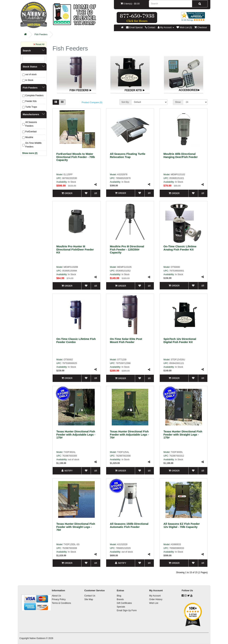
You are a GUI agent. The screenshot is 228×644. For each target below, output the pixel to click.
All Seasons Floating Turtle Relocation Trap (128, 155)
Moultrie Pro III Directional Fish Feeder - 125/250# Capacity (127, 249)
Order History (156, 599)
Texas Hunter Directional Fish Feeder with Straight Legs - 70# (76, 527)
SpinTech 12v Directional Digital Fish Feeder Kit (180, 340)
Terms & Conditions (61, 603)
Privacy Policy (59, 599)
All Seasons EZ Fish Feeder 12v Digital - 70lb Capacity (182, 525)
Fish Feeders (41, 34)
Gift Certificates (124, 603)
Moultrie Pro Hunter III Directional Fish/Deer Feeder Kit (75, 249)
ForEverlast (31, 132)
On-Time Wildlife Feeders (33, 145)
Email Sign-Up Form (127, 610)
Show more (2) (30, 153)
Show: (178, 102)
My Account (155, 596)
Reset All (39, 44)
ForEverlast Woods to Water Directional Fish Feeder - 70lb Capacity (76, 157)
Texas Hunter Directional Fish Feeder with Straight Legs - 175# (183, 434)
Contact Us (90, 596)
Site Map (89, 599)
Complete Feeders (35, 95)
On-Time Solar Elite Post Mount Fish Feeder (126, 340)
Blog (119, 596)
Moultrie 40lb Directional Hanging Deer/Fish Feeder (181, 155)
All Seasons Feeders (31, 124)
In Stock (29, 80)
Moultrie (29, 137)
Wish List (154, 603)
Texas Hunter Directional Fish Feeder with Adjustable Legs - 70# (129, 434)
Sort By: (125, 102)
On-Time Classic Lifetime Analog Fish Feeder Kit (180, 248)
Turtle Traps (31, 107)
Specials (121, 607)
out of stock (31, 74)
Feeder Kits (31, 101)
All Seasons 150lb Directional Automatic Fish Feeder (129, 525)
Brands (120, 599)
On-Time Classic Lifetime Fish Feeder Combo (76, 340)
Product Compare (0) (92, 102)
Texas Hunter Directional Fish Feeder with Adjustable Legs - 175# (76, 434)
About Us (56, 596)
